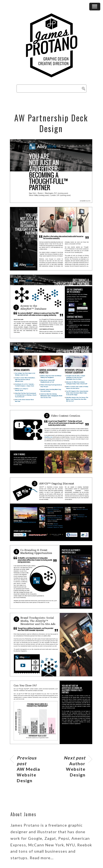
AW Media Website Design (28, 769)
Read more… (42, 858)
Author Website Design (75, 766)
